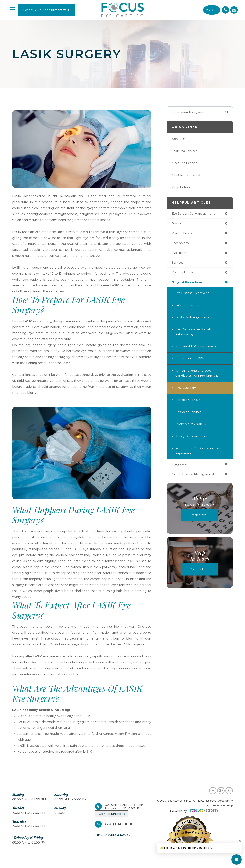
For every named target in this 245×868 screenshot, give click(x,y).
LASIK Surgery (186, 390)
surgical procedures (188, 284)
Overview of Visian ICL (193, 426)
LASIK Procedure (188, 307)
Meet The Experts (185, 163)
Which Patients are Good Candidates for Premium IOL (198, 375)
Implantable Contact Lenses (197, 348)
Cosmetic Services (189, 414)
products (179, 224)
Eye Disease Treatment (193, 295)
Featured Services (186, 151)
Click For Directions (112, 814)
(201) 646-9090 (120, 824)
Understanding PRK (191, 360)
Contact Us (198, 572)
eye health (180, 254)
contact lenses (184, 274)
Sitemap (228, 806)
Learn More (198, 517)
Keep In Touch (183, 187)
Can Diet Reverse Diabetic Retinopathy (196, 334)
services (178, 264)
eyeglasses (180, 466)
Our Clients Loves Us (188, 175)
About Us (179, 139)
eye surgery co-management (195, 214)
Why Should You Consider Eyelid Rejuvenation (200, 453)
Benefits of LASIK (189, 402)
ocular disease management (194, 476)
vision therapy (183, 234)
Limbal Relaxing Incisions (195, 319)
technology (181, 244)
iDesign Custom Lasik (192, 438)
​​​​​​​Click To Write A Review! (113, 835)
